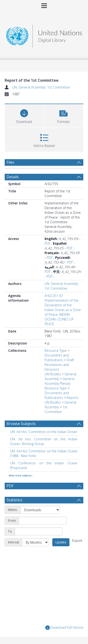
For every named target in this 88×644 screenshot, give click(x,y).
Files (10, 162)
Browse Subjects (21, 424)
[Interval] (35, 542)
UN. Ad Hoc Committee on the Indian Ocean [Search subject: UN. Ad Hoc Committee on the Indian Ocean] (44, 432)
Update (61, 542)
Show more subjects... (21, 475)
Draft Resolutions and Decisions (59, 365)
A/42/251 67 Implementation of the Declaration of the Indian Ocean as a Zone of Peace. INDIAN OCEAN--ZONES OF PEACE (63, 310)
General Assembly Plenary (59, 381)
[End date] (39, 531)
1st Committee (56, 409)
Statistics (14, 500)
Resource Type (56, 350)
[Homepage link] (44, 35)
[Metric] (40, 510)
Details (13, 177)
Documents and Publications (57, 358)
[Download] (24, 115)
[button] (64, 115)
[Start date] (43, 521)
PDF (48, 243)
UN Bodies (53, 374)
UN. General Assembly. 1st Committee (41, 87)
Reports (73, 398)
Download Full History (64, 628)
